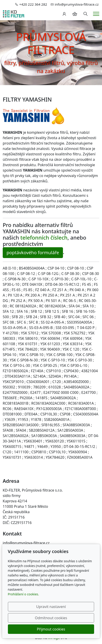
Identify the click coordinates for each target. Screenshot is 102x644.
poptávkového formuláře (33, 253)
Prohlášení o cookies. (23, 594)
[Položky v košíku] (75, 14)
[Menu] (96, 14)
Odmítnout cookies (51, 618)
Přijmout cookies (51, 629)
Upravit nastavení (51, 607)
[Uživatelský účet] (64, 14)
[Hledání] (86, 14)
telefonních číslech (44, 238)
